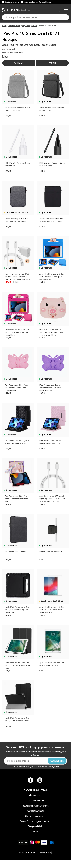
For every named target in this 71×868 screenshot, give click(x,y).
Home (4, 26)
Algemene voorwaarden (36, 816)
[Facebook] (31, 780)
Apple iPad (26, 26)
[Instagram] (40, 780)
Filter (19, 63)
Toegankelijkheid (35, 826)
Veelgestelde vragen (35, 811)
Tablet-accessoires (14, 26)
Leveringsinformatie (35, 801)
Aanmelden (57, 761)
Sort (52, 63)
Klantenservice (35, 796)
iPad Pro (34, 26)
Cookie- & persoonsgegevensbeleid (36, 821)
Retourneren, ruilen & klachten (35, 806)
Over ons (35, 831)
